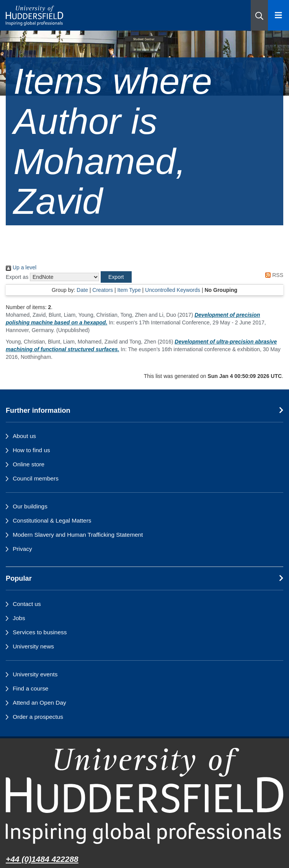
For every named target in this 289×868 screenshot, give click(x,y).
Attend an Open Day (39, 703)
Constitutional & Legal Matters (52, 520)
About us (24, 436)
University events (35, 674)
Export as (17, 277)
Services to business (40, 632)
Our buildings (30, 506)
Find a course (30, 688)
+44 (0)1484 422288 (42, 859)
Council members (36, 478)
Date (82, 290)
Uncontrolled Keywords (173, 290)
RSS (273, 275)
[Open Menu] (278, 15)
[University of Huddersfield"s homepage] (144, 796)
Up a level (21, 267)
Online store (29, 464)
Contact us (27, 604)
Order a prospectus (38, 717)
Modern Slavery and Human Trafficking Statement (78, 535)
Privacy (22, 549)
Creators (103, 290)
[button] (259, 15)
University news (33, 646)
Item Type (129, 290)
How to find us (31, 450)
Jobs (19, 618)
